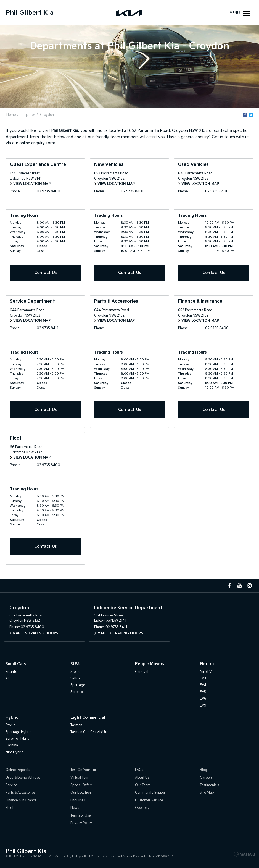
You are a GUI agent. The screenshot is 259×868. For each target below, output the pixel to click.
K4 (8, 679)
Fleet (10, 808)
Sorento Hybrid (18, 739)
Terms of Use (80, 816)
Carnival (142, 672)
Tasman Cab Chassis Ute (89, 732)
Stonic (75, 672)
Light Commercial (88, 717)
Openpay (142, 808)
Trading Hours (43, 633)
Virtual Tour (80, 778)
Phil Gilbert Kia (30, 13)
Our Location (81, 793)
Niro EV (206, 672)
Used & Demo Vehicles (23, 778)
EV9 (203, 706)
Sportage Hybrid (19, 732)
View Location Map (32, 184)
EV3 (203, 679)
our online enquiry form (34, 143)
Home (11, 115)
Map (17, 633)
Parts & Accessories (20, 793)
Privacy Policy (81, 823)
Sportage (78, 685)
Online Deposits (18, 770)
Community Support (151, 793)
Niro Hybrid (15, 752)
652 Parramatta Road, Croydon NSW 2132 (169, 131)
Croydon (47, 115)
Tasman (76, 725)
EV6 (203, 699)
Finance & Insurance (21, 800)
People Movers (150, 664)
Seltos (75, 679)
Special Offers (81, 785)
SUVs (75, 664)
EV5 (203, 692)
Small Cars (16, 664)
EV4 (203, 685)
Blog (204, 770)
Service (11, 785)
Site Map (207, 793)
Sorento (77, 692)
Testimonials (209, 785)
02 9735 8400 (49, 191)
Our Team (143, 785)
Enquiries (28, 115)
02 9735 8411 (48, 328)
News (75, 808)
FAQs (139, 770)
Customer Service (149, 800)
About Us (142, 778)
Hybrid (12, 717)
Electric (207, 664)
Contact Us (45, 273)
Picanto (11, 672)
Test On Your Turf (84, 770)
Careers (206, 778)
